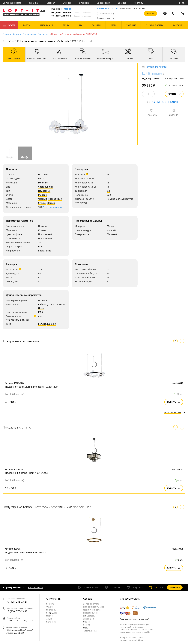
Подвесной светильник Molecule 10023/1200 (31, 387)
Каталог (9, 25)
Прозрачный (55, 199)
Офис (41, 308)
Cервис (88, 599)
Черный (43, 199)
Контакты (139, 3)
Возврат (51, 3)
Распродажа (52, 613)
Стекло (42, 203)
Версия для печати (157, 67)
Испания (43, 174)
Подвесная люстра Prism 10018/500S (27, 473)
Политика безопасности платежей (134, 619)
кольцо (42, 324)
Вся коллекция (175, 412)
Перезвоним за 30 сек (107, 9)
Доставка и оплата (12, 3)
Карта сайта (51, 622)
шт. (153, 587)
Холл (51, 304)
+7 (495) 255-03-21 (71, 16)
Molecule (43, 183)
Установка (84, 3)
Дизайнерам (104, 3)
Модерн (43, 195)
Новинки (50, 616)
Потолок (43, 300)
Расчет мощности (52, 207)
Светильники (29, 34)
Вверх (41, 251)
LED (109, 174)
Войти (182, 3)
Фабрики (50, 607)
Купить (174, 94)
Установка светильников (94, 607)
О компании (54, 599)
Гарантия (34, 3)
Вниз (48, 251)
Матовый (112, 234)
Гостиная (60, 304)
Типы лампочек (90, 631)
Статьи (86, 628)
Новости (87, 625)
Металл (51, 203)
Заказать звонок (35, 588)
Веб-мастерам (89, 616)
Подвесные (44, 34)
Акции (49, 619)
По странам (51, 610)
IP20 (40, 312)
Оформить (175, 588)
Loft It (41, 179)
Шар (41, 247)
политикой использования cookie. (136, 632)
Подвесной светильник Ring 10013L (26, 552)
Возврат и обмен (90, 613)
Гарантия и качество (92, 610)
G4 (108, 191)
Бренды (122, 3)
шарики (52, 324)
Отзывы (67, 3)
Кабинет (43, 304)
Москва (68, 9)
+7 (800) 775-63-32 (71, 12)
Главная (7, 34)
